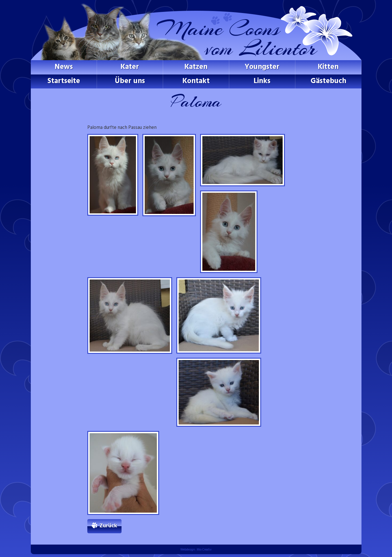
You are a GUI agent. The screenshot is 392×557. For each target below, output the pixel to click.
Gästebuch (328, 81)
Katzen (196, 67)
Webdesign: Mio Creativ (196, 550)
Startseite (64, 81)
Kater (130, 67)
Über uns (130, 81)
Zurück (108, 526)
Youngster (262, 67)
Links (262, 81)
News (64, 67)
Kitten (328, 67)
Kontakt (196, 81)
